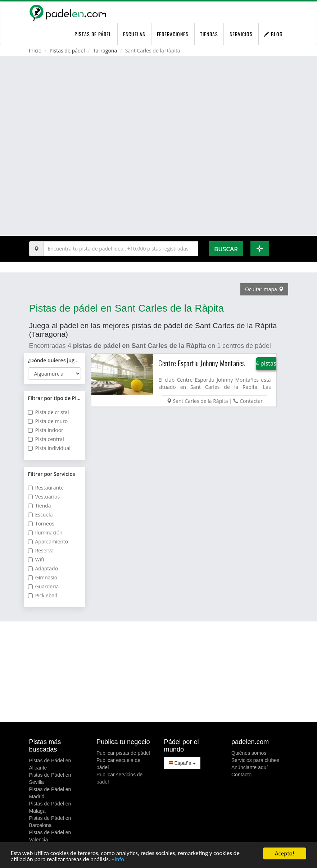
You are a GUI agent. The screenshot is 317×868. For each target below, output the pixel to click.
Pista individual (49, 448)
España (182, 763)
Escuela (40, 515)
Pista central (46, 439)
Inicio (35, 50)
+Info (118, 860)
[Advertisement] (159, 672)
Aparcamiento (48, 541)
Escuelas (134, 34)
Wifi (36, 559)
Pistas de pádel (67, 50)
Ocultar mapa (264, 289)
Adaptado (43, 568)
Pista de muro (48, 421)
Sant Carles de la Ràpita (201, 401)
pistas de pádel (93, 34)
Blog (273, 34)
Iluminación (45, 532)
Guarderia (44, 586)
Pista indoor (46, 430)
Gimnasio (43, 577)
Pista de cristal (49, 412)
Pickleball (43, 595)
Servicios (241, 34)
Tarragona (105, 50)
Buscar (226, 249)
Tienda (40, 506)
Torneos (41, 523)
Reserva (41, 550)
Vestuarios (44, 497)
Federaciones (173, 34)
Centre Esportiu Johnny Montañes (202, 363)
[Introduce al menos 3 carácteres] (121, 249)
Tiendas (209, 34)
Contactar (251, 401)
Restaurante (46, 488)
